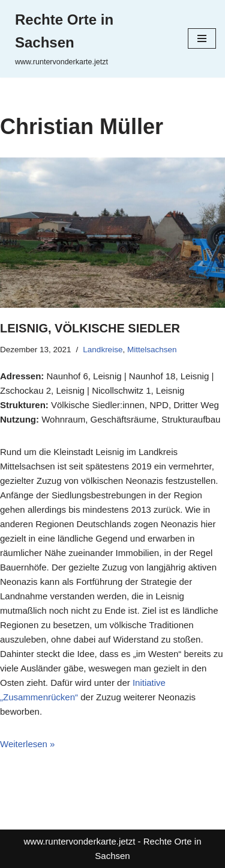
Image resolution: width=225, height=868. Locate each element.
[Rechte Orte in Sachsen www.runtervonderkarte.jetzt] (89, 39)
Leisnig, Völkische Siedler (90, 328)
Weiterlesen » (27, 744)
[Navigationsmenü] (202, 38)
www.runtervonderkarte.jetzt (80, 841)
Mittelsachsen (152, 350)
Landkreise (103, 350)
